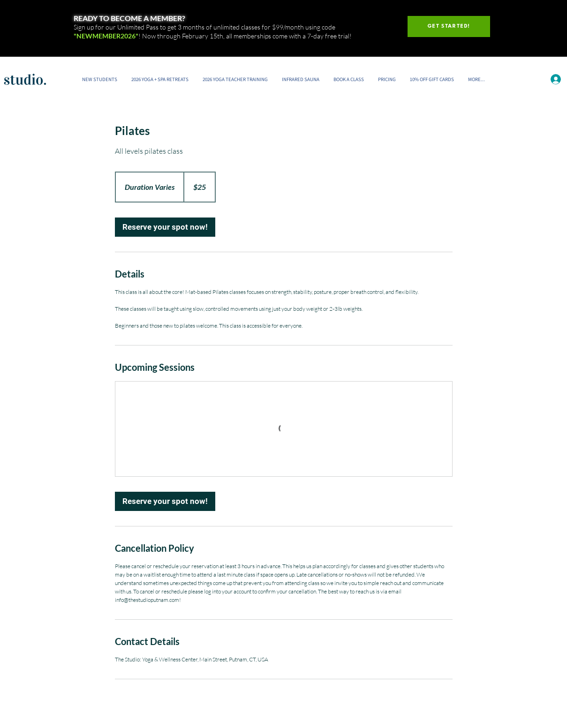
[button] (349, 79)
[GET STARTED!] (449, 26)
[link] (165, 227)
